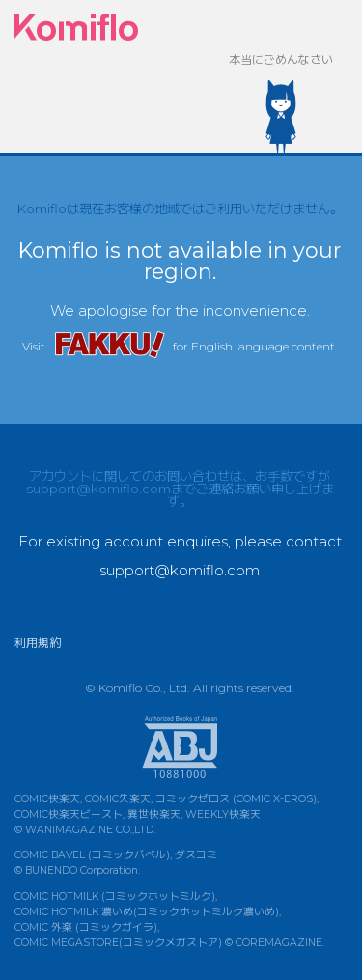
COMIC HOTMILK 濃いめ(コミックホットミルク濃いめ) (147, 912)
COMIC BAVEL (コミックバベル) (92, 855)
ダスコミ (196, 855)
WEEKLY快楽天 (223, 814)
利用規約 (38, 643)
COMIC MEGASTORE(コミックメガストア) (118, 943)
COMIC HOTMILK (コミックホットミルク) (115, 896)
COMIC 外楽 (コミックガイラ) (86, 927)
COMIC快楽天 (47, 799)
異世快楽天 (154, 814)
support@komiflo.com (98, 489)
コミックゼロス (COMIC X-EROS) (236, 799)
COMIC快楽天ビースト (69, 814)
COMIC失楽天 (118, 799)
